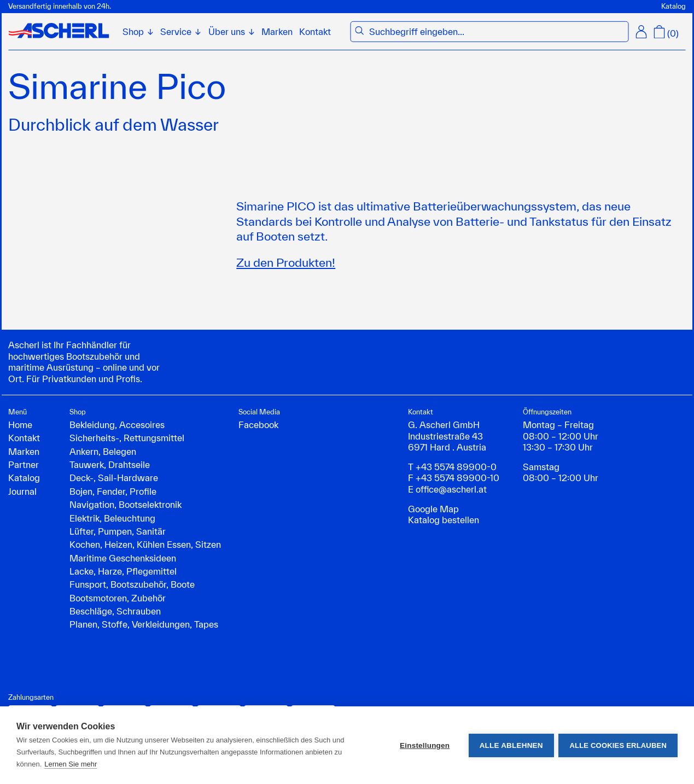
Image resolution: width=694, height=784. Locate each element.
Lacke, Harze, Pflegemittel (123, 571)
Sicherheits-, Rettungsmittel (127, 438)
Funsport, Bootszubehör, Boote (132, 584)
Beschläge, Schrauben (115, 611)
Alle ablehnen (510, 745)
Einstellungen (424, 745)
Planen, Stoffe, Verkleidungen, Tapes (144, 624)
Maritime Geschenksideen (123, 558)
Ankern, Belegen (103, 451)
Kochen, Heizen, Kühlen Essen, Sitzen (145, 544)
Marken (277, 31)
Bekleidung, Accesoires (117, 425)
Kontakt (315, 31)
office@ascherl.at (451, 489)
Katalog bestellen (444, 520)
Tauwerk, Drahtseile (110, 464)
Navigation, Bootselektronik (126, 504)
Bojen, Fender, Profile (113, 491)
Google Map (433, 509)
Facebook (258, 425)
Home (20, 425)
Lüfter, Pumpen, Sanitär (118, 531)
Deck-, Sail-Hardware (114, 478)
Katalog (673, 6)
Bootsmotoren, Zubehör (118, 598)
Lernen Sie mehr (71, 764)
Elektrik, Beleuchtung (112, 518)
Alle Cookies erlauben (618, 745)
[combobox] (496, 32)
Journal (22, 491)
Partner (24, 464)
